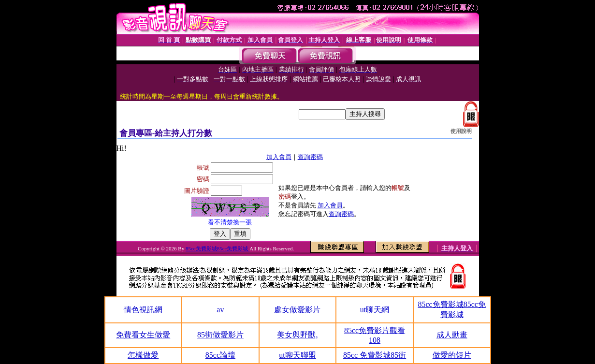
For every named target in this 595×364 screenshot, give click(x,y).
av (220, 310)
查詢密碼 (310, 157)
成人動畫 (452, 335)
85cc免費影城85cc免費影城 (218, 248)
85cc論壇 (220, 355)
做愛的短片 (452, 355)
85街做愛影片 (220, 335)
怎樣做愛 (143, 355)
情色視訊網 (143, 310)
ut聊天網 (375, 310)
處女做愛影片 (297, 310)
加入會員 (279, 157)
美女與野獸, (297, 335)
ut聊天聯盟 (297, 355)
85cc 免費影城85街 (375, 355)
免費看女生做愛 (143, 335)
